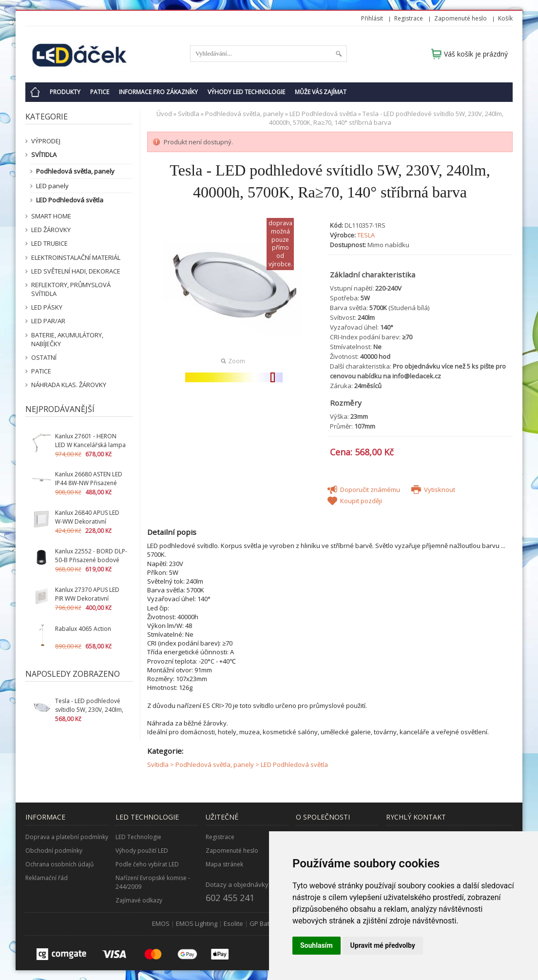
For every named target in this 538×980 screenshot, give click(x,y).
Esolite (233, 923)
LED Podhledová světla (70, 200)
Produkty (65, 92)
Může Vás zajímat (321, 92)
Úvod (164, 114)
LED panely (52, 186)
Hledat (339, 54)
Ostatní (44, 357)
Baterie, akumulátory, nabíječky (67, 339)
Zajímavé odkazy (139, 900)
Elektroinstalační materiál (76, 257)
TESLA (366, 235)
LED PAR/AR (48, 321)
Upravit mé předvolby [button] (383, 945)
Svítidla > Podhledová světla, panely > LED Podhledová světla (238, 764)
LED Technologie (138, 837)
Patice (100, 92)
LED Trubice (49, 243)
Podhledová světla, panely (75, 171)
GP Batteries (268, 923)
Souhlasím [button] (317, 945)
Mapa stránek (224, 864)
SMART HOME (51, 216)
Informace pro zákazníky (158, 92)
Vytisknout (433, 490)
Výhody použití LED (142, 851)
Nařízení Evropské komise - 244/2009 (153, 882)
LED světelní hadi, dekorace (76, 271)
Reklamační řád (47, 878)
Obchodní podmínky (54, 851)
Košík (505, 18)
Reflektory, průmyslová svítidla (71, 289)
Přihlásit (372, 18)
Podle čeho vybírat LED (147, 864)
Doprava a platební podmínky (67, 837)
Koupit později (355, 501)
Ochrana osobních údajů (59, 864)
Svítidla (44, 155)
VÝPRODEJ (46, 141)
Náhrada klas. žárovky (69, 385)
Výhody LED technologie (246, 92)
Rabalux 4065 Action (83, 629)
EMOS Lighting (197, 923)
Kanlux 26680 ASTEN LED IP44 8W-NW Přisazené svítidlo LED (89, 483)
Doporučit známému (364, 490)
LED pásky (47, 307)
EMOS (161, 923)
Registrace (409, 18)
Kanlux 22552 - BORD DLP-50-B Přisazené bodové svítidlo (91, 560)
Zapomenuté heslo (461, 18)
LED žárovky (51, 230)
